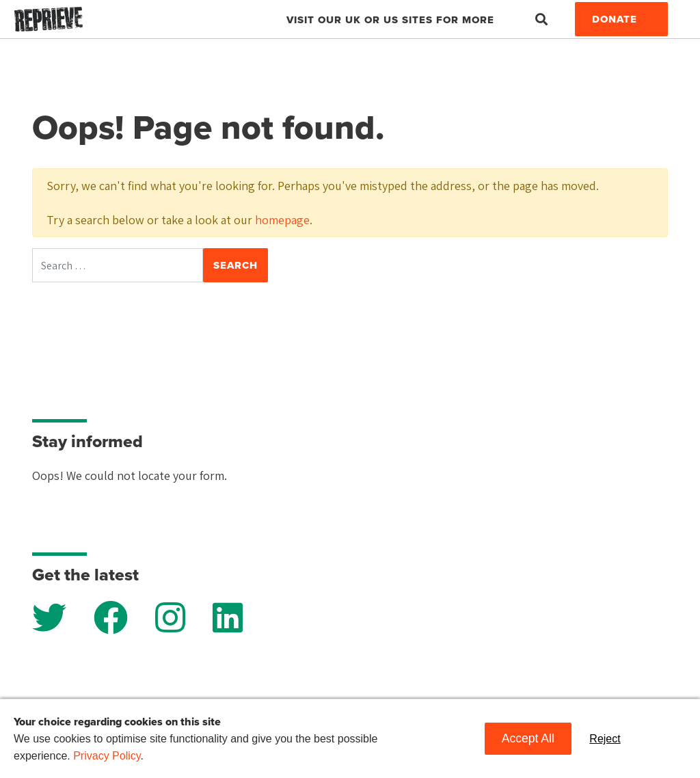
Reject (605, 739)
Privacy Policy (107, 756)
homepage (282, 220)
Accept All (528, 738)
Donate (615, 19)
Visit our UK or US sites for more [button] (390, 20)
